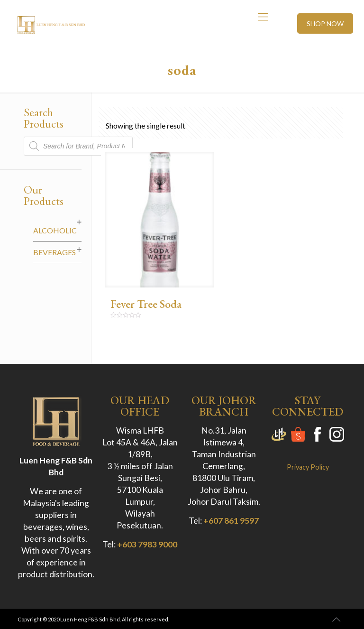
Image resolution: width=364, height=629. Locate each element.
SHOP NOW (325, 23)
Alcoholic (55, 230)
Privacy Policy (308, 467)
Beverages (55, 252)
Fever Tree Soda (146, 304)
